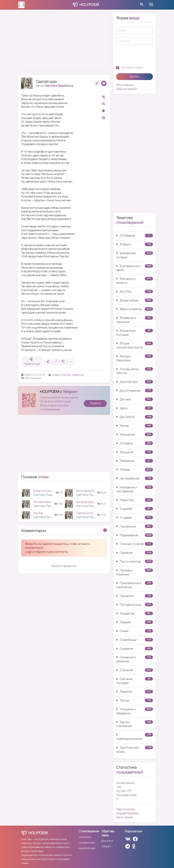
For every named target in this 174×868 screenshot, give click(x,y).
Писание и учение (135, 544)
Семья (135, 631)
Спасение (135, 670)
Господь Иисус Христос (135, 371)
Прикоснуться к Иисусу (91, 513)
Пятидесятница (135, 605)
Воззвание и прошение (135, 320)
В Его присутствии (88, 491)
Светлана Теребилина (59, 86)
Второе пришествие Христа (135, 345)
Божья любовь (135, 300)
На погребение (135, 478)
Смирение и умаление (135, 659)
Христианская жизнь (135, 750)
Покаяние (135, 553)
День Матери (135, 382)
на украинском (87, 842)
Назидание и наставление (135, 489)
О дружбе (135, 509)
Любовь (135, 470)
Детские (135, 399)
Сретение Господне (135, 681)
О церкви (135, 518)
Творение (135, 692)
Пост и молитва (135, 561)
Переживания (135, 535)
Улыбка (38, 513)
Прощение (135, 596)
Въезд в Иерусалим (135, 358)
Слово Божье (135, 640)
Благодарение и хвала (135, 268)
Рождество (135, 613)
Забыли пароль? (127, 89)
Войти (135, 76)
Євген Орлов (124, 817)
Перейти (95, 403)
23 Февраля (135, 236)
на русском (85, 837)
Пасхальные (135, 526)
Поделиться (32, 362)
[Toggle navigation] (151, 4)
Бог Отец (135, 292)
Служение (135, 649)
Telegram (106, 846)
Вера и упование (135, 309)
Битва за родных (87, 502)
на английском (87, 848)
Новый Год (135, 500)
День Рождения (135, 391)
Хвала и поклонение (135, 724)
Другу (135, 408)
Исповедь (135, 443)
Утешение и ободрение (135, 711)
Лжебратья (135, 461)
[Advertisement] (64, 445)
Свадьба (135, 622)
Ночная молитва (44, 502)
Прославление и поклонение (135, 585)
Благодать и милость (135, 281)
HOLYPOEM (49, 392)
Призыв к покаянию (135, 572)
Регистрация (125, 85)
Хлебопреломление (135, 737)
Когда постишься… (46, 491)
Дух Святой (135, 417)
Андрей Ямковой (127, 813)
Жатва (135, 426)
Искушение (135, 434)
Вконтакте (107, 841)
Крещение (135, 452)
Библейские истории (135, 255)
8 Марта (135, 244)
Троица (135, 700)
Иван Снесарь (125, 809)
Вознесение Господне (135, 333)
